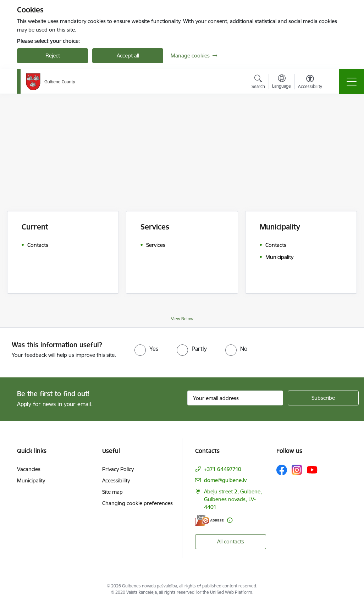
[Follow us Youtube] (312, 470)
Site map (112, 492)
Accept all (128, 56)
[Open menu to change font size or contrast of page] (310, 83)
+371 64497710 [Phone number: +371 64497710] (223, 469)
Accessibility (116, 480)
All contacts (231, 541)
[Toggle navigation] (352, 82)
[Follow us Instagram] (297, 470)
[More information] (230, 520)
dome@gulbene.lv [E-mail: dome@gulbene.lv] (225, 480)
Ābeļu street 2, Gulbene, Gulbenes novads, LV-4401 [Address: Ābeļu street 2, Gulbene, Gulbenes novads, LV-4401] (233, 499)
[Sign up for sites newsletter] (323, 398)
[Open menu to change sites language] (282, 82)
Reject (53, 56)
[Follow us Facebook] (282, 470)
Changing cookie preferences (137, 503)
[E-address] (209, 520)
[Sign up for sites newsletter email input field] (235, 398)
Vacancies (29, 469)
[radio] (146, 349)
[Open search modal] (258, 83)
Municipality (31, 480)
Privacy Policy (118, 469)
